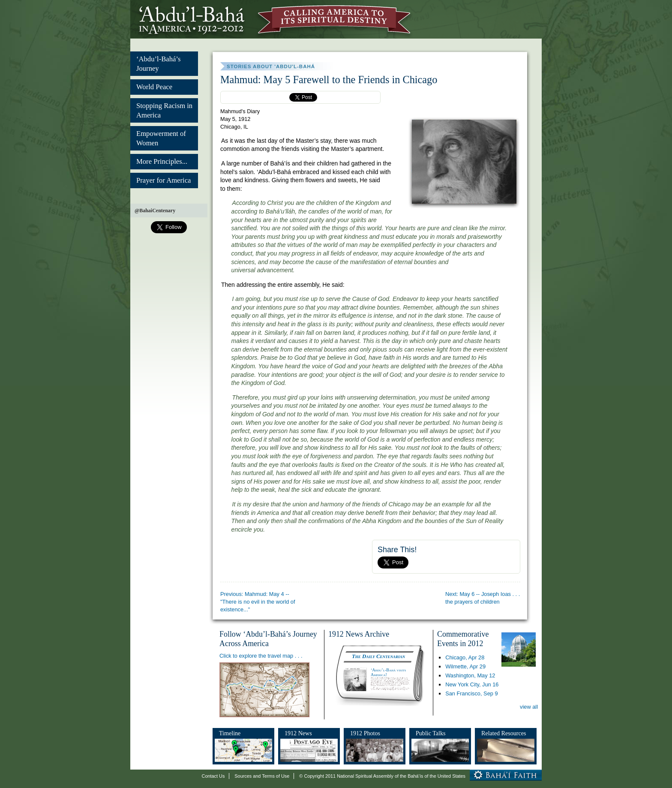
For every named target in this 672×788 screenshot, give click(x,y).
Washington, (470, 675)
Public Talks (431, 733)
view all (529, 707)
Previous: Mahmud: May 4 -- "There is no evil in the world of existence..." (258, 602)
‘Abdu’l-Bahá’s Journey (158, 64)
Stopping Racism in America (164, 110)
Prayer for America (163, 180)
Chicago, (465, 657)
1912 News (298, 733)
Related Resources (504, 733)
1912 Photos (365, 733)
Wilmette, (465, 666)
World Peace (154, 87)
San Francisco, (471, 693)
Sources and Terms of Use (262, 776)
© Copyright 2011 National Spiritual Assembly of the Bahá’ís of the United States (382, 776)
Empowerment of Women (161, 138)
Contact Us (213, 776)
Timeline (230, 733)
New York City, (472, 684)
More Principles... (162, 161)
